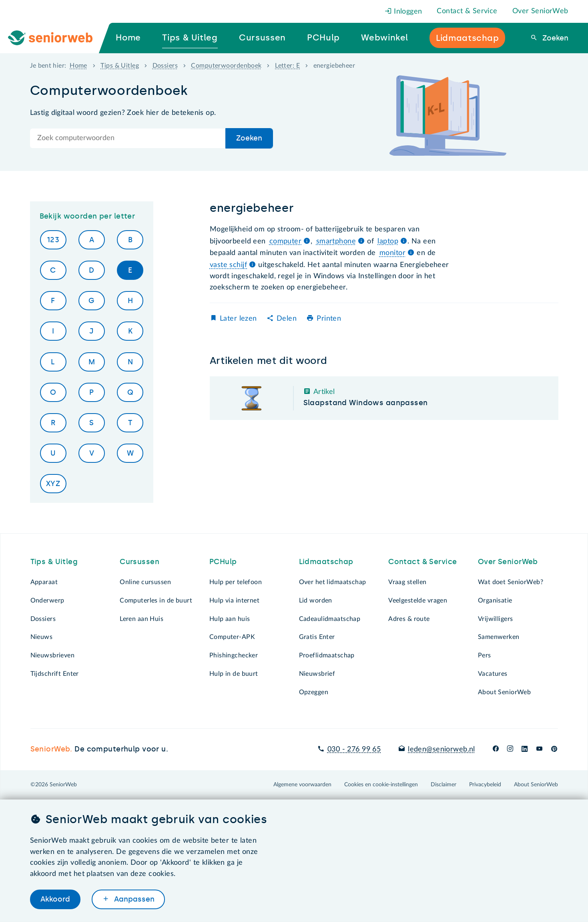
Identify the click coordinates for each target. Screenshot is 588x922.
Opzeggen (314, 692)
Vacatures (493, 674)
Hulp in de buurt (234, 674)
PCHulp (223, 562)
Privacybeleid (485, 785)
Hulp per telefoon (236, 582)
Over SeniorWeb (540, 11)
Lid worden (316, 601)
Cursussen (139, 562)
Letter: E (287, 66)
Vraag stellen (407, 582)
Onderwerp (47, 601)
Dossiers (165, 66)
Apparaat (44, 582)
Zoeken (554, 38)
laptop (388, 241)
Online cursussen (145, 582)
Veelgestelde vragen (418, 601)
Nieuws (42, 637)
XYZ (53, 484)
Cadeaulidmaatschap (330, 619)
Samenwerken (499, 637)
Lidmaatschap (326, 562)
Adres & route (409, 619)
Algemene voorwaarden (302, 785)
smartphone (336, 241)
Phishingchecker (234, 655)
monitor (392, 253)
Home (78, 66)
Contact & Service (467, 11)
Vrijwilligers (496, 619)
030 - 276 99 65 (354, 749)
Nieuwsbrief (317, 674)
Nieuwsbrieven (53, 655)
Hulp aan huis (230, 619)
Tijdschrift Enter (55, 674)
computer (285, 241)
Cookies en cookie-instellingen (381, 785)
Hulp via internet (234, 601)
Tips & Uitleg (120, 66)
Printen (329, 319)
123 (53, 240)
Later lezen (238, 319)
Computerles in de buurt (156, 601)
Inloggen (403, 12)
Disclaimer (444, 785)
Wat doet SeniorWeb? (511, 582)
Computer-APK (232, 637)
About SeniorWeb (504, 692)
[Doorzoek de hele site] (128, 138)
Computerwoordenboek (226, 66)
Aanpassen (133, 899)
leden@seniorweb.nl (442, 749)
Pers (485, 655)
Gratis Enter (317, 637)
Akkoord (55, 899)
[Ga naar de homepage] (57, 38)
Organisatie (495, 601)
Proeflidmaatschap (327, 655)
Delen (287, 319)
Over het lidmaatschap (333, 582)
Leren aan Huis (141, 619)
